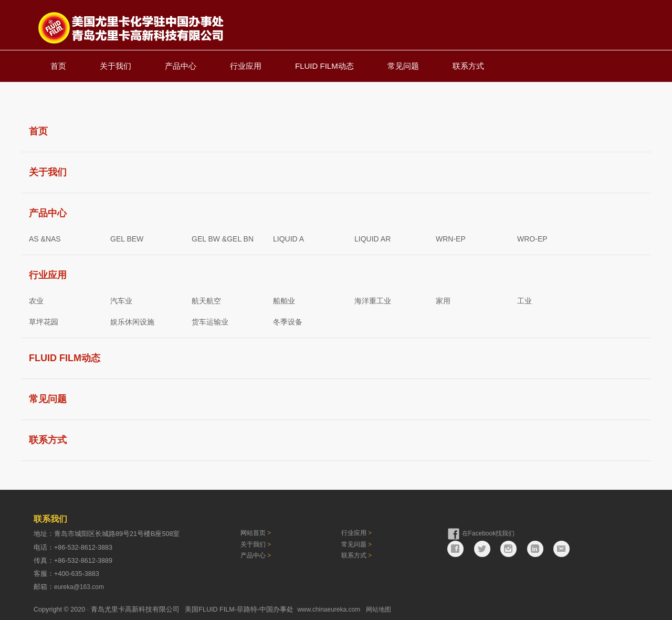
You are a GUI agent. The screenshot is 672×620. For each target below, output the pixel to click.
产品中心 (181, 63)
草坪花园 (44, 319)
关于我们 (115, 63)
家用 (443, 298)
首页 (58, 63)
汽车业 (121, 298)
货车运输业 (210, 319)
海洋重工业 (373, 298)
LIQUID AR (372, 236)
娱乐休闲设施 (132, 319)
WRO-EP (532, 236)
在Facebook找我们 (489, 531)
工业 (524, 298)
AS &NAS (45, 236)
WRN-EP (451, 236)
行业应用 (246, 63)
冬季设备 (288, 319)
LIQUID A (288, 236)
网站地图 (379, 607)
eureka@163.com (79, 584)
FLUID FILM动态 (324, 63)
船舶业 (284, 298)
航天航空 (206, 298)
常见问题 (403, 63)
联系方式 (468, 63)
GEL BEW (127, 236)
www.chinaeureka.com (329, 607)
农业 (36, 298)
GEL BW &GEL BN (223, 236)
